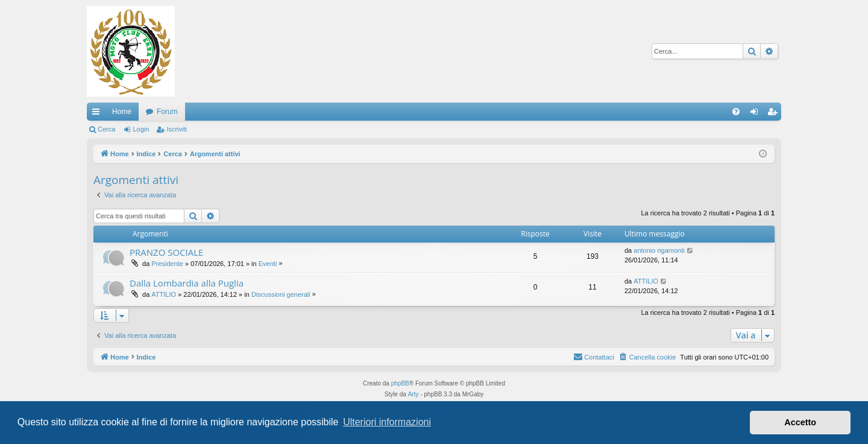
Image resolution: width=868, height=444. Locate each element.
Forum (167, 112)
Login (141, 129)
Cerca (106, 129)
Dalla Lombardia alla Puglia (187, 283)
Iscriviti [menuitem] (775, 114)
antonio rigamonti (659, 250)
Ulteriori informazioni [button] (387, 422)
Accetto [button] (800, 422)
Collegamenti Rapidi (98, 114)
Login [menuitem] (757, 114)
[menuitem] (736, 112)
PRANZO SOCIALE (166, 252)
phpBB (400, 383)
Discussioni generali (281, 294)
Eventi (268, 264)
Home (122, 112)
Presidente (167, 264)
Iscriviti (177, 129)
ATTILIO (164, 294)
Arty (414, 394)
